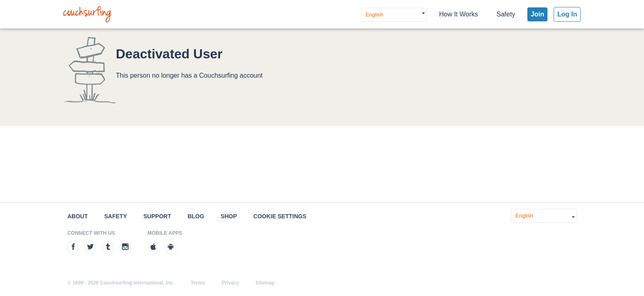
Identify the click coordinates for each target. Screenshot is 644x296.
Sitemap (265, 283)
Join (537, 14)
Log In (567, 14)
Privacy (230, 283)
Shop (229, 216)
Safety (506, 14)
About (78, 216)
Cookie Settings (280, 216)
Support (157, 216)
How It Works (459, 14)
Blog (196, 216)
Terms (198, 283)
